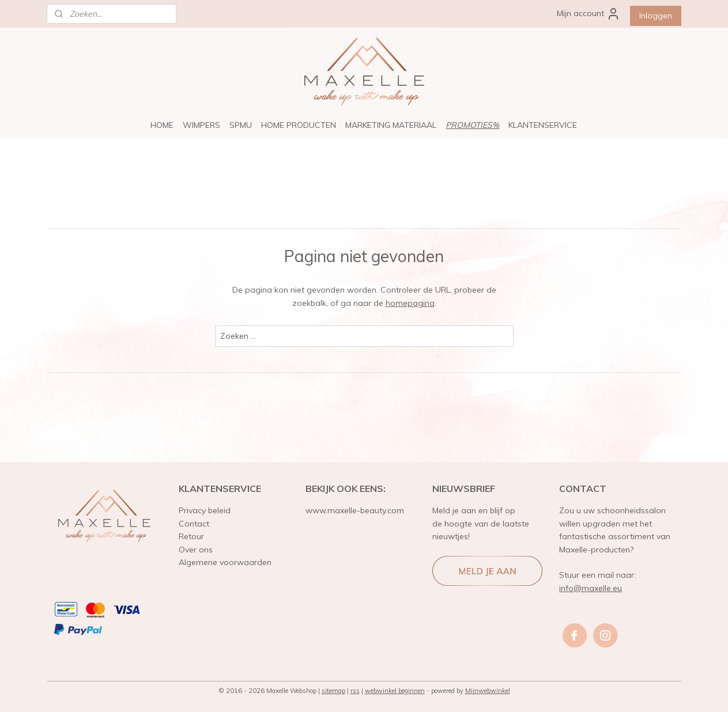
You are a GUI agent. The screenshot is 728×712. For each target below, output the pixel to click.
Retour (191, 536)
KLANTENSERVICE (543, 125)
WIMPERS (201, 125)
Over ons (196, 550)
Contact (194, 524)
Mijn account (589, 14)
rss (355, 691)
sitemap (333, 691)
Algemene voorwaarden (225, 562)
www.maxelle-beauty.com (355, 510)
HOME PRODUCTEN (299, 125)
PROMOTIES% (472, 125)
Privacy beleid (205, 510)
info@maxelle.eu (591, 588)
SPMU (241, 125)
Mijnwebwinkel (488, 691)
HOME (162, 125)
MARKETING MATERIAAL (391, 125)
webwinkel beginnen (395, 691)
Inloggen (656, 16)
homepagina (410, 303)
